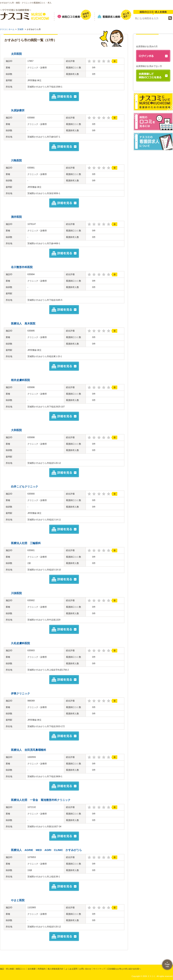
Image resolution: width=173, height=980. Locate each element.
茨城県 (20, 29)
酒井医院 (16, 217)
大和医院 (16, 430)
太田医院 (16, 54)
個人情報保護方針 (56, 969)
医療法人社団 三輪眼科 (26, 543)
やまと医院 (18, 900)
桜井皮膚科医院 (20, 380)
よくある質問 (71, 969)
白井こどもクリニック (25, 486)
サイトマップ (99, 969)
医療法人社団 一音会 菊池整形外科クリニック (41, 800)
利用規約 (42, 969)
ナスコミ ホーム (7, 29)
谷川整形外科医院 (22, 267)
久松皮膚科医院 (20, 643)
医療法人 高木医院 (23, 323)
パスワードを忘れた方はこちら (155, 88)
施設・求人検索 (7, 969)
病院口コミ (21, 969)
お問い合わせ (85, 969)
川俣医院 (16, 593)
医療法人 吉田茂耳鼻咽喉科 (29, 750)
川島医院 (16, 160)
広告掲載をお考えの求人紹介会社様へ (124, 969)
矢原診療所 (18, 110)
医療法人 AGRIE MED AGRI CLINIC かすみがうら (46, 850)
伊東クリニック (20, 693)
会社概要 (32, 969)
